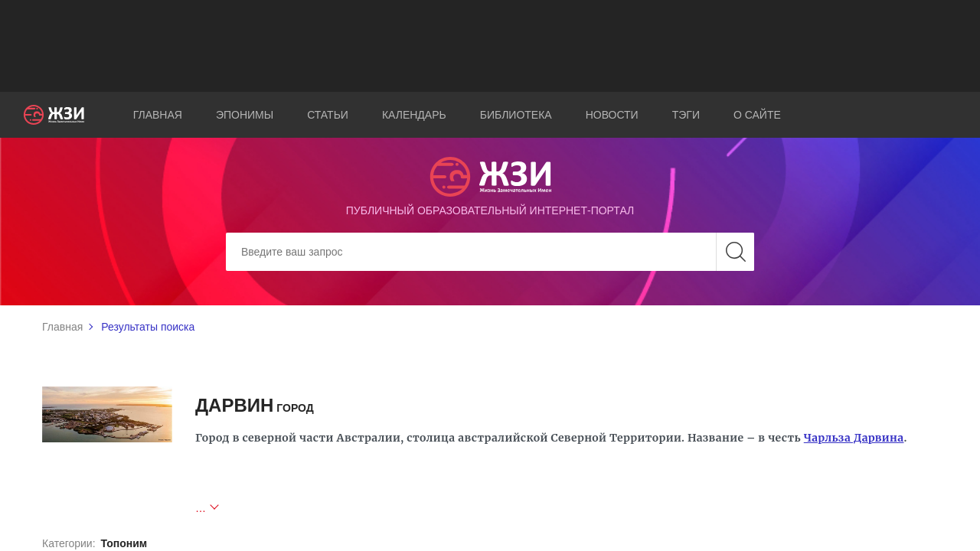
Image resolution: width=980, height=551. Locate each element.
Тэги (686, 115)
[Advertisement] (490, 46)
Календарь (414, 115)
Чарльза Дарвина (854, 438)
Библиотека (516, 115)
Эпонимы (245, 115)
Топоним (124, 543)
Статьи (328, 115)
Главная (158, 115)
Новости (612, 115)
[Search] (490, 252)
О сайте (757, 115)
